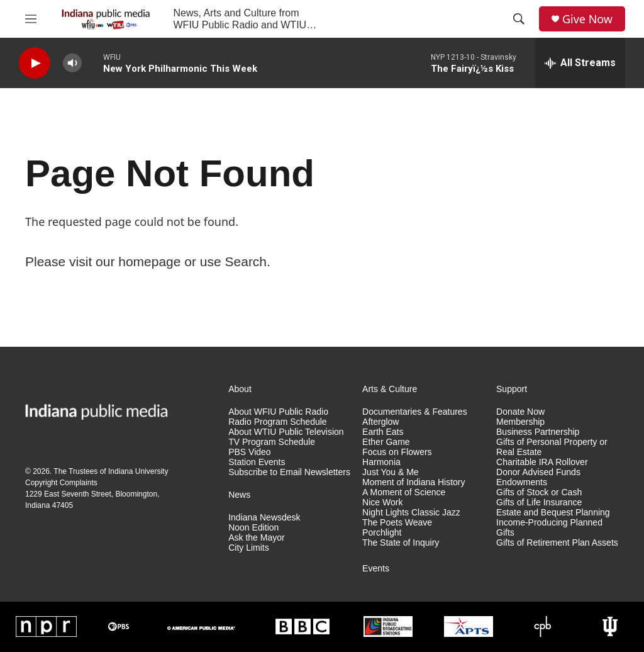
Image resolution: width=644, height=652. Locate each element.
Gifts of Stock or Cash (539, 492)
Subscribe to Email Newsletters (289, 472)
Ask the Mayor (256, 538)
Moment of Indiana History (414, 482)
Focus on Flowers (397, 452)
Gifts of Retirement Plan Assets (557, 543)
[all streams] (580, 63)
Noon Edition (253, 528)
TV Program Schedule (272, 442)
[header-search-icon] (519, 19)
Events (376, 569)
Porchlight (382, 533)
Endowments (522, 482)
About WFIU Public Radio (278, 412)
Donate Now (520, 412)
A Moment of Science (404, 492)
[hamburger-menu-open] (31, 19)
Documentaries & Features (415, 412)
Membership (520, 422)
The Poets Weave (397, 523)
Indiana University (138, 471)
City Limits (249, 548)
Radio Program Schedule (277, 422)
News (239, 495)
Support (512, 389)
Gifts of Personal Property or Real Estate (552, 447)
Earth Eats (383, 432)
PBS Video (249, 452)
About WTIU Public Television (286, 432)
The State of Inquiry (401, 543)
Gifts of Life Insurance (539, 503)
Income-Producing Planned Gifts (549, 528)
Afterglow (380, 422)
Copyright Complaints (61, 483)
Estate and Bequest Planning (553, 513)
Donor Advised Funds (538, 472)
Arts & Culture (390, 389)
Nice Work (382, 503)
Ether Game (386, 442)
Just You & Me (391, 472)
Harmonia (381, 462)
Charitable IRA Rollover (542, 462)
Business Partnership (538, 432)
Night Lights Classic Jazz (411, 513)
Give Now (587, 19)
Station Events (257, 462)
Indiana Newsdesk (264, 518)
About (240, 389)
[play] (35, 63)
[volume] (72, 63)
